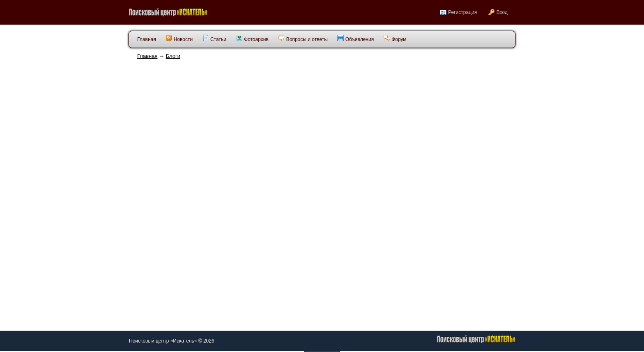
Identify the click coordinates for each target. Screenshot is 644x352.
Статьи (214, 38)
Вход (502, 12)
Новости (179, 38)
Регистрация (462, 12)
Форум (395, 38)
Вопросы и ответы (303, 38)
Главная (147, 56)
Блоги (173, 56)
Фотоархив (252, 38)
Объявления (355, 38)
